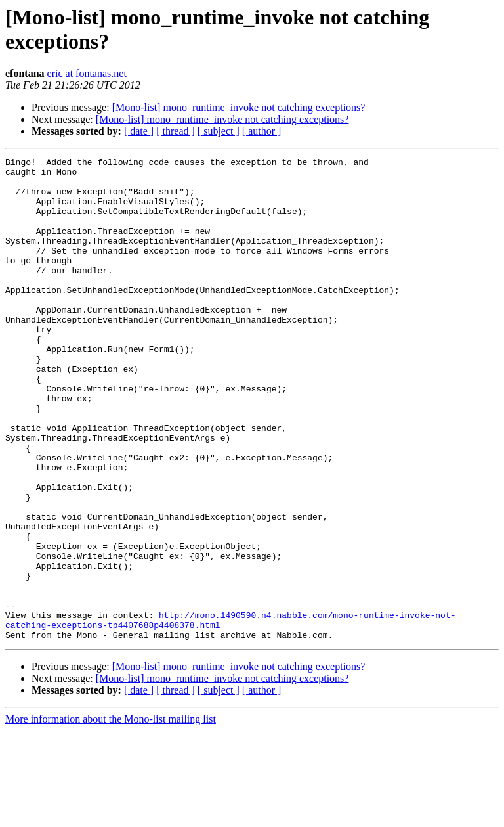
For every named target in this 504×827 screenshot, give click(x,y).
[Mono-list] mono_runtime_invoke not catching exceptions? (239, 107)
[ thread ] (176, 131)
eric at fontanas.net (87, 73)
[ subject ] (219, 131)
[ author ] (262, 131)
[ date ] (139, 131)
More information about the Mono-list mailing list (111, 816)
